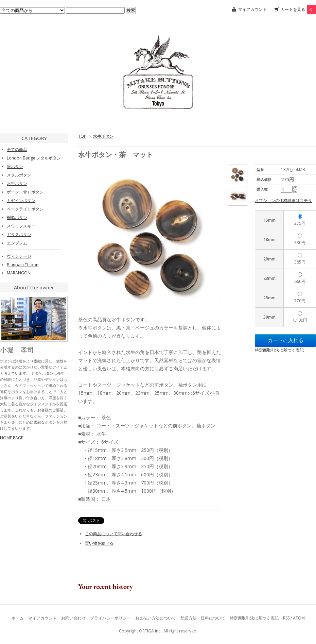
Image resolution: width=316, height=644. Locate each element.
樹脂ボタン (17, 217)
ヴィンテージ (19, 256)
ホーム (18, 618)
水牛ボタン (103, 136)
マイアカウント (252, 9)
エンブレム (17, 243)
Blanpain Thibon (23, 265)
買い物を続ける (99, 543)
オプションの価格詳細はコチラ (283, 200)
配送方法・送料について (203, 618)
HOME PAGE (12, 438)
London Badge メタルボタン (34, 158)
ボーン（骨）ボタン (25, 192)
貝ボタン (15, 166)
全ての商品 (17, 149)
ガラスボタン (19, 234)
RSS (286, 618)
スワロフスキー (21, 226)
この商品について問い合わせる (113, 534)
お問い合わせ (73, 618)
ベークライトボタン (25, 209)
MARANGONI (19, 273)
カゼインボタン (21, 200)
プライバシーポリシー (110, 618)
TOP (82, 136)
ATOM (299, 618)
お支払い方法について (156, 618)
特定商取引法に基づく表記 (279, 350)
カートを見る (298, 9)
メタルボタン (19, 175)
